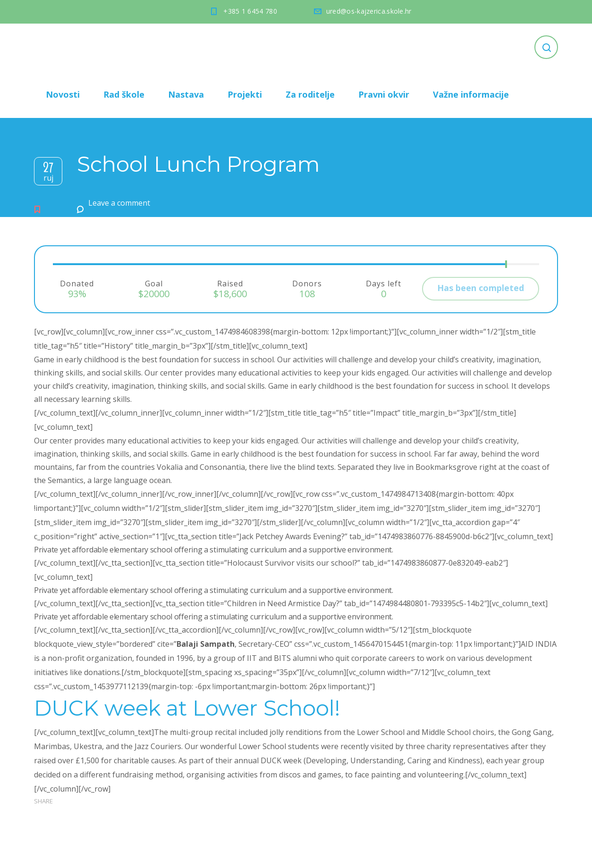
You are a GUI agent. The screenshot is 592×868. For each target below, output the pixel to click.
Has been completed (481, 288)
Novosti (63, 94)
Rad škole (124, 94)
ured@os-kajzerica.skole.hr (369, 11)
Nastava (186, 94)
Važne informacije (471, 94)
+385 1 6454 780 (250, 11)
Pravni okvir (384, 94)
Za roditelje (310, 94)
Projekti (245, 94)
